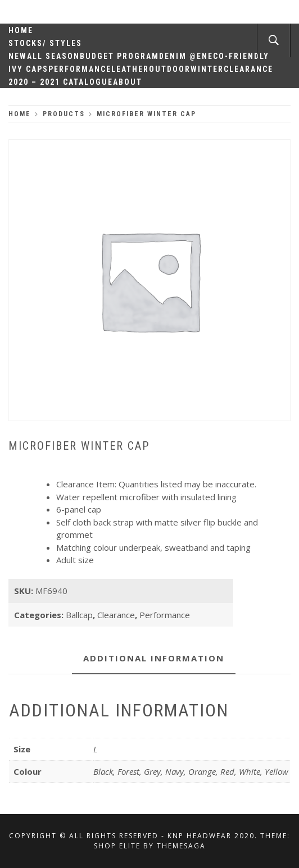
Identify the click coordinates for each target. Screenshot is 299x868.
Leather (130, 69)
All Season (53, 56)
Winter (207, 69)
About (128, 82)
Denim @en (184, 56)
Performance (80, 69)
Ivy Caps (28, 69)
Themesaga (181, 846)
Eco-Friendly (239, 56)
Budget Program (119, 56)
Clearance (248, 69)
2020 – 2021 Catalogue (61, 82)
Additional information (154, 658)
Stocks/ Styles (45, 43)
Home (21, 30)
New (18, 56)
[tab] (154, 659)
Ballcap (79, 615)
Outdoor (170, 69)
